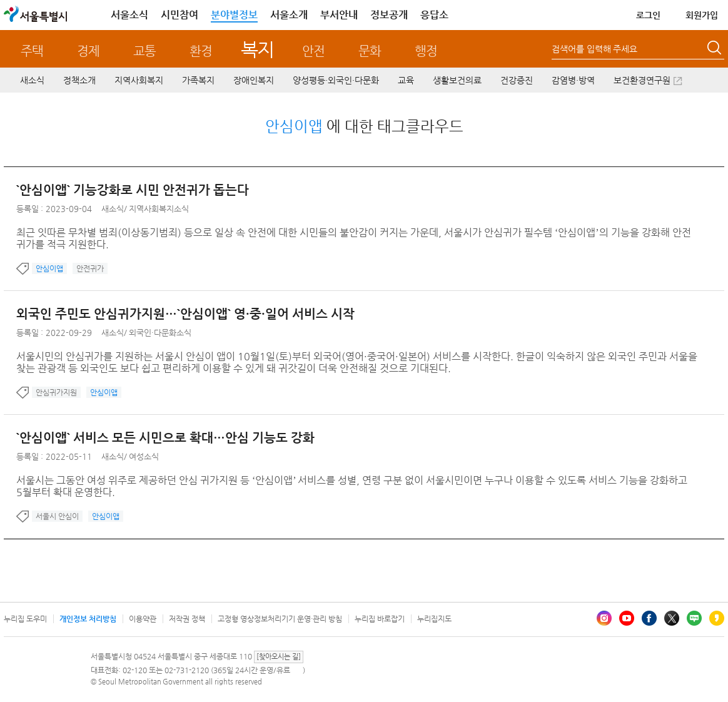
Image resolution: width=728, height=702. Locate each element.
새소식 (32, 80)
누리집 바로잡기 (380, 619)
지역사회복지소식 (159, 209)
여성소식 (144, 456)
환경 (201, 51)
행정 (426, 51)
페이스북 (649, 618)
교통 (144, 51)
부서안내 (339, 15)
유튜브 (627, 618)
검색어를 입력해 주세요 (594, 49)
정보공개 (389, 15)
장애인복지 (254, 80)
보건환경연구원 (642, 80)
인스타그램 (604, 618)
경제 (88, 51)
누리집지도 (434, 619)
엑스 (672, 618)
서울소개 (289, 15)
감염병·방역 (573, 80)
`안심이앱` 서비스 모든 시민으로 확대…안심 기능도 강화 (165, 438)
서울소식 (129, 15)
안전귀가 (90, 268)
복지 (257, 49)
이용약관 (143, 619)
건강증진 (517, 80)
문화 (370, 51)
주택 (32, 51)
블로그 (694, 618)
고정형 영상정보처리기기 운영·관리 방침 (280, 619)
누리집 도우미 (25, 619)
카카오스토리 (717, 618)
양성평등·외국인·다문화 (336, 80)
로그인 (648, 15)
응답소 (434, 15)
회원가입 (702, 15)
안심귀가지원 (56, 392)
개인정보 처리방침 (88, 619)
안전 (313, 51)
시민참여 (179, 15)
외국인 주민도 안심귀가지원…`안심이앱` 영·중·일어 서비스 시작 (185, 314)
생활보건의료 (457, 80)
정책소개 (79, 80)
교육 (406, 80)
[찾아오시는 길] (279, 657)
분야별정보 (234, 15)
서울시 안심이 (57, 516)
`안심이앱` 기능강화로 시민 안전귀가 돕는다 (133, 190)
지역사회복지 (139, 80)
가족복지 (198, 80)
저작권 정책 (187, 619)
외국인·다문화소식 (160, 333)
